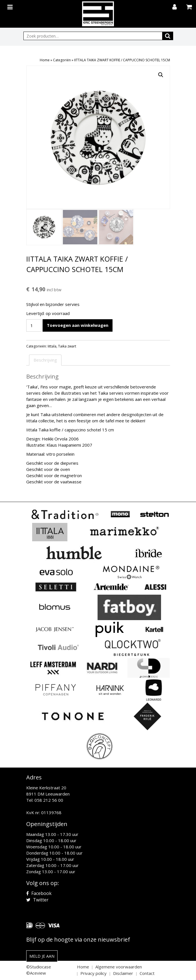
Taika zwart (67, 346)
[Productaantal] (34, 325)
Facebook (39, 893)
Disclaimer (123, 973)
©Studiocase (39, 967)
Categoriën (62, 60)
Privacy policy (93, 973)
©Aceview (36, 973)
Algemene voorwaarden (119, 967)
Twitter (37, 900)
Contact (147, 973)
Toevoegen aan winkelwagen (78, 325)
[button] (161, 75)
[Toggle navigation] (11, 6)
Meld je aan (42, 956)
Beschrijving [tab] (45, 360)
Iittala (52, 346)
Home (45, 60)
